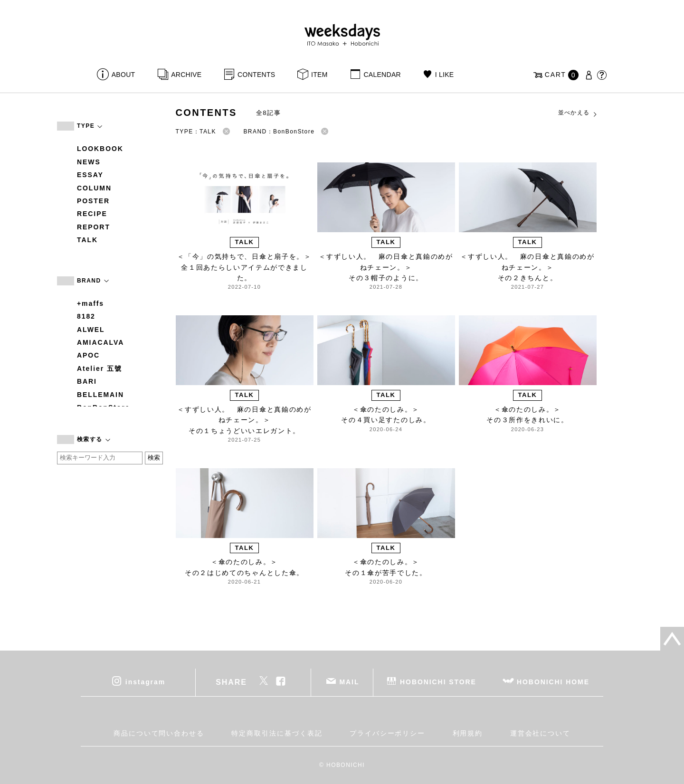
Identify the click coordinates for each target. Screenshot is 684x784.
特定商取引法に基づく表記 (277, 733)
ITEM (319, 75)
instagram (145, 681)
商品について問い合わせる (159, 733)
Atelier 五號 (100, 368)
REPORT (94, 227)
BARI (87, 381)
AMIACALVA (100, 342)
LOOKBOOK (100, 149)
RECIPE (92, 214)
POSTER (93, 201)
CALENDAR (382, 75)
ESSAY (90, 175)
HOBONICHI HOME (553, 681)
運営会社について (540, 733)
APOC (88, 355)
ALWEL (91, 330)
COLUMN (94, 188)
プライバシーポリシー (387, 733)
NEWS (89, 162)
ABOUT (123, 75)
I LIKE (445, 75)
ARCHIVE (186, 75)
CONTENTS (256, 75)
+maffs (90, 303)
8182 (86, 316)
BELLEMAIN (100, 395)
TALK (87, 240)
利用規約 (468, 733)
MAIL (350, 681)
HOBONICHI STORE (438, 681)
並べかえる (578, 113)
